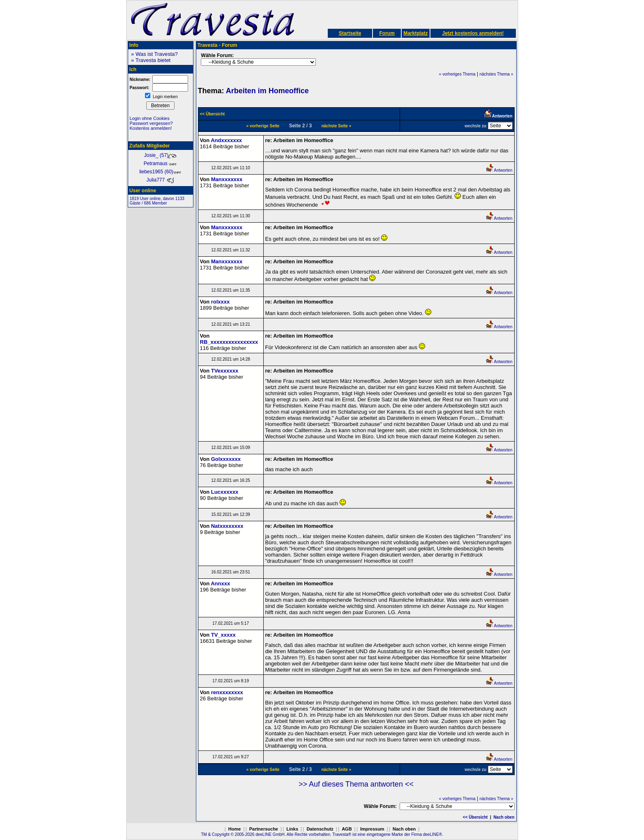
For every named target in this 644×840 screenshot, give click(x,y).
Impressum (372, 829)
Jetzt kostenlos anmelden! (473, 33)
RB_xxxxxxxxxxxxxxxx (229, 342)
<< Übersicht (475, 817)
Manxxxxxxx (227, 179)
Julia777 (160, 180)
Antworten (499, 170)
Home (235, 829)
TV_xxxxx (223, 635)
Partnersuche (264, 829)
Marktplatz (415, 33)
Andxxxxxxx (226, 140)
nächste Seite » (336, 126)
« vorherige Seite (263, 126)
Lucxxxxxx (225, 492)
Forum (387, 33)
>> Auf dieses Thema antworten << (356, 784)
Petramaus (160, 163)
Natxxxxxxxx (227, 526)
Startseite (350, 33)
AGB (347, 829)
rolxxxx (221, 302)
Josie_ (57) (160, 155)
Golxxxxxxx (226, 459)
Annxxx (220, 583)
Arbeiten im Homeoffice (267, 91)
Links (292, 829)
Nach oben (504, 817)
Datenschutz (320, 829)
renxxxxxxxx (227, 692)
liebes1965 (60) (160, 172)
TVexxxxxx (225, 371)
